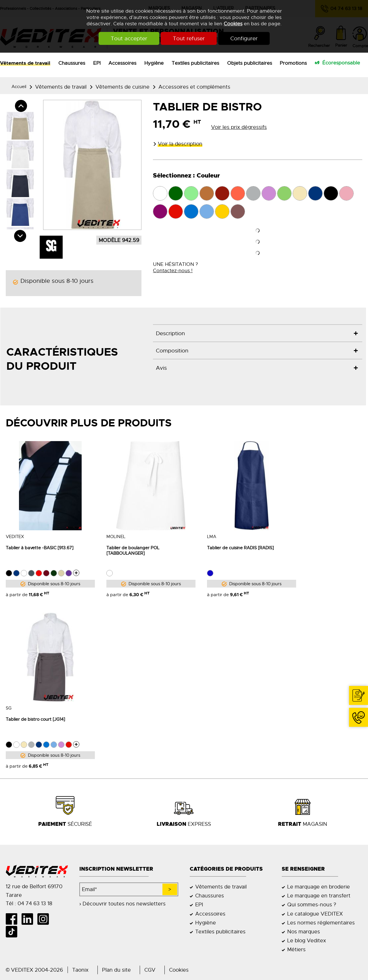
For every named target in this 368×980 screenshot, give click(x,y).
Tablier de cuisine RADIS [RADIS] (240, 548)
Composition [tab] (172, 351)
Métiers (296, 949)
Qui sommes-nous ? (312, 904)
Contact (360, 705)
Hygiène (154, 63)
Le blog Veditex (307, 940)
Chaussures (72, 63)
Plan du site (116, 970)
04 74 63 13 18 (356, 727)
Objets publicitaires (250, 63)
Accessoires (122, 63)
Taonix (80, 970)
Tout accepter (129, 38)
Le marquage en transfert (319, 896)
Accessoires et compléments (194, 87)
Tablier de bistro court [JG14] (35, 719)
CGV (150, 970)
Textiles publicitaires (195, 63)
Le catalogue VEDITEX (315, 914)
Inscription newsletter (116, 869)
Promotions (293, 63)
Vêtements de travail (25, 63)
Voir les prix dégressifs (239, 127)
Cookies (233, 24)
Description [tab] (170, 333)
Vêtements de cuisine (122, 87)
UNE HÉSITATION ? (176, 267)
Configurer (244, 38)
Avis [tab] (161, 368)
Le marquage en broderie (319, 887)
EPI (97, 63)
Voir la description (180, 144)
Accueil (19, 86)
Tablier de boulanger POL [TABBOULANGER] (133, 550)
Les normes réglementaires (321, 923)
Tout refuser (189, 38)
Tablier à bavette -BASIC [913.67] (40, 548)
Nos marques (304, 932)
